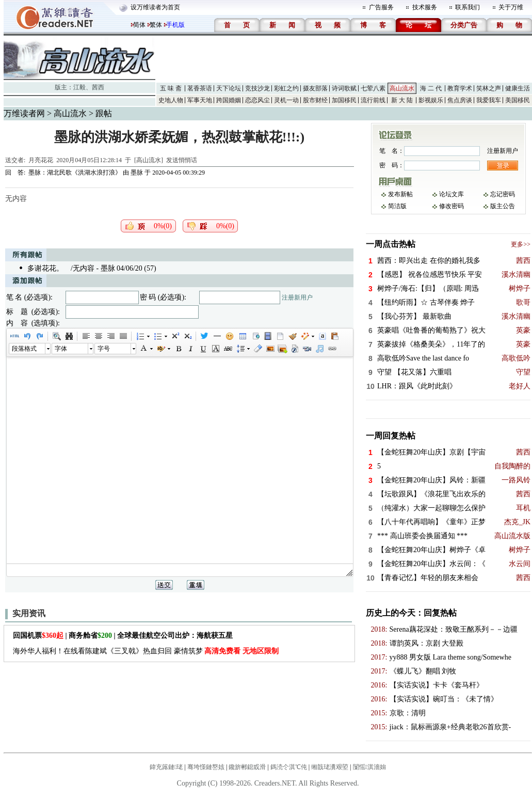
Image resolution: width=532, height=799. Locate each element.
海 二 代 (431, 88)
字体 (61, 349)
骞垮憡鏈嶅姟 (206, 767)
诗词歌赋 (344, 88)
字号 (104, 349)
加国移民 (344, 100)
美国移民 (518, 100)
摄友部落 (315, 88)
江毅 (79, 87)
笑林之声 (489, 88)
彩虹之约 (286, 88)
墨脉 (137, 173)
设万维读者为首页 (155, 7)
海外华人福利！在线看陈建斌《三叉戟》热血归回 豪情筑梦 (146, 651)
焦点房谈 (460, 100)
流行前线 (373, 100)
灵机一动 (286, 100)
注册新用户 (297, 297)
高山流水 (402, 88)
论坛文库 (452, 194)
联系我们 (467, 7)
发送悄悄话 (182, 160)
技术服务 (425, 7)
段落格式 (24, 349)
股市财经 (315, 100)
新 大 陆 (402, 100)
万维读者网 (24, 113)
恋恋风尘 (257, 100)
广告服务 (381, 7)
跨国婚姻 (229, 100)
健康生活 (518, 88)
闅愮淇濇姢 (369, 767)
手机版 (175, 25)
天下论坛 (229, 88)
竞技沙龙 (257, 88)
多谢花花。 (45, 268)
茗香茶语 (200, 88)
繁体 (156, 25)
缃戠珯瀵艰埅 (330, 767)
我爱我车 (489, 100)
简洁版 (397, 206)
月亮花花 (41, 160)
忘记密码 (503, 194)
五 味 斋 (171, 88)
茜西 (98, 87)
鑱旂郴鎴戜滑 (247, 767)
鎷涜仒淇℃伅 (289, 767)
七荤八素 (373, 88)
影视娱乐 (431, 100)
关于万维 (511, 7)
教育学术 (460, 88)
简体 (139, 25)
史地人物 (171, 100)
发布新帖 (400, 194)
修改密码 (452, 206)
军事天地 (200, 100)
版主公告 (503, 206)
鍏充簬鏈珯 (166, 767)
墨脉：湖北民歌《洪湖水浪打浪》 (75, 173)
